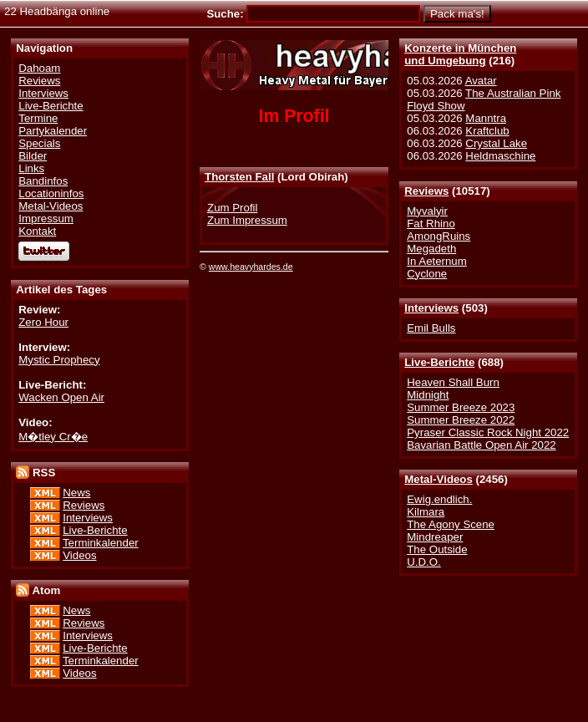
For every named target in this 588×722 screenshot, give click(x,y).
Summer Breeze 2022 (461, 420)
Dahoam (39, 68)
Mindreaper (435, 537)
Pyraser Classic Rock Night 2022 (488, 432)
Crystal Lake (496, 143)
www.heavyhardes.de (251, 267)
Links (31, 168)
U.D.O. (424, 562)
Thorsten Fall (239, 177)
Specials (39, 143)
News (76, 493)
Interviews (431, 308)
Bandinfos (43, 181)
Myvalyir (427, 211)
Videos (79, 555)
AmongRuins (438, 236)
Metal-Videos (438, 479)
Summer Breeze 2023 (461, 407)
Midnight (428, 395)
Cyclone (427, 274)
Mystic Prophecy (59, 360)
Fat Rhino (431, 224)
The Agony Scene (451, 524)
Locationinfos (51, 193)
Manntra (486, 118)
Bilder (33, 156)
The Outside (437, 549)
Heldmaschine (500, 156)
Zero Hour (43, 322)
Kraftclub (487, 131)
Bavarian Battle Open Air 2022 (481, 445)
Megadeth (431, 249)
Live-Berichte (439, 362)
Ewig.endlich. (439, 499)
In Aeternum (437, 261)
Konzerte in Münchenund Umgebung (460, 54)
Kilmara (426, 512)
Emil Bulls (431, 328)
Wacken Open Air (61, 397)
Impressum (46, 219)
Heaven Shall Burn (453, 382)
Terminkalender (101, 543)
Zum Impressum (247, 220)
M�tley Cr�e (53, 437)
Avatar (481, 81)
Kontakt (37, 231)
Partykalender (53, 131)
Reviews (426, 191)
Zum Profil (232, 208)
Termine (38, 118)
